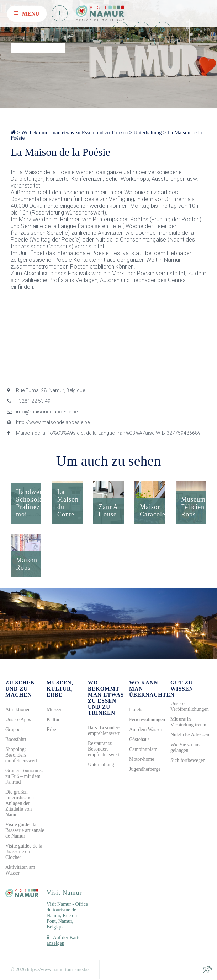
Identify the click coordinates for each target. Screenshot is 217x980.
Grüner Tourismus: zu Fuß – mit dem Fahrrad (24, 776)
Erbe (51, 729)
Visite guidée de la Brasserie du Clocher (24, 852)
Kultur (53, 719)
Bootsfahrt (16, 739)
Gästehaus (139, 739)
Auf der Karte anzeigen (63, 940)
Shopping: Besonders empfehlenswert (21, 755)
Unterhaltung (147, 132)
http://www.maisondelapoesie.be (48, 422)
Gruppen (14, 729)
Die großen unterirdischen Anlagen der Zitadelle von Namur (20, 803)
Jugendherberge (145, 769)
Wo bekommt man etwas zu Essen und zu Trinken (75, 132)
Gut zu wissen (182, 686)
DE (197, 29)
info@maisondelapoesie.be (42, 412)
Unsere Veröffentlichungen (190, 706)
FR (176, 29)
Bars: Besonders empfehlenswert (104, 730)
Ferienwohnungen (147, 719)
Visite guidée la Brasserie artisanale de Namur (25, 830)
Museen (54, 710)
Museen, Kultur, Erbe (60, 689)
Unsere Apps (18, 719)
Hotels (136, 710)
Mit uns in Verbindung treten (188, 722)
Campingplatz (143, 749)
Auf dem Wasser (146, 729)
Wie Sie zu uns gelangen (185, 748)
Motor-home (142, 759)
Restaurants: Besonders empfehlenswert (104, 749)
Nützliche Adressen (190, 735)
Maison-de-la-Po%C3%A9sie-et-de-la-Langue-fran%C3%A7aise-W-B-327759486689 (104, 433)
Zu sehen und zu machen (20, 689)
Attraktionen (18, 710)
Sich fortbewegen (188, 760)
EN (207, 29)
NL (186, 29)
